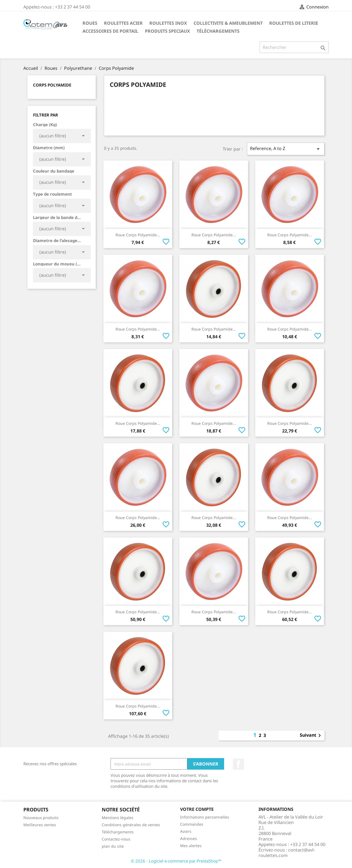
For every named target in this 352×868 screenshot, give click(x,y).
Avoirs (186, 831)
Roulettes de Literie (294, 23)
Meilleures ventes (40, 825)
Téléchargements (218, 31)
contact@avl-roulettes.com (287, 853)
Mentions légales (118, 818)
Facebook (238, 764)
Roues (90, 23)
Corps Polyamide (52, 85)
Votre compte (197, 809)
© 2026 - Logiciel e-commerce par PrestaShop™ (176, 861)
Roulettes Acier (123, 23)
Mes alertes (191, 846)
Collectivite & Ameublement (228, 23)
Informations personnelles (205, 817)
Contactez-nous (116, 839)
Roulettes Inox (168, 23)
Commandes (192, 824)
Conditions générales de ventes (131, 825)
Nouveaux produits (41, 818)
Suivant (311, 736)
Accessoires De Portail (110, 31)
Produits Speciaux (167, 31)
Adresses (189, 838)
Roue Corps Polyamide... (138, 235)
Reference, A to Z (286, 149)
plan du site (113, 846)
